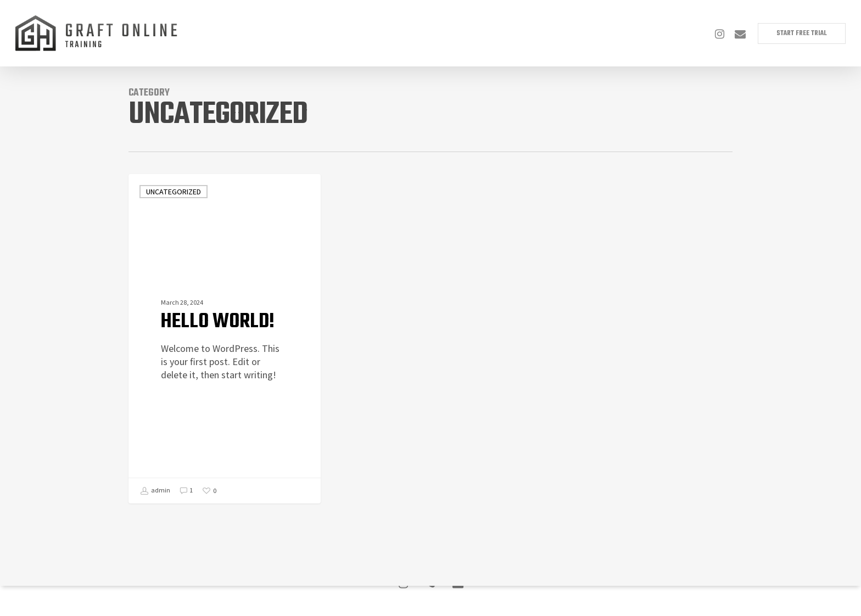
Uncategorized (174, 192)
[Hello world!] (225, 339)
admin (155, 491)
